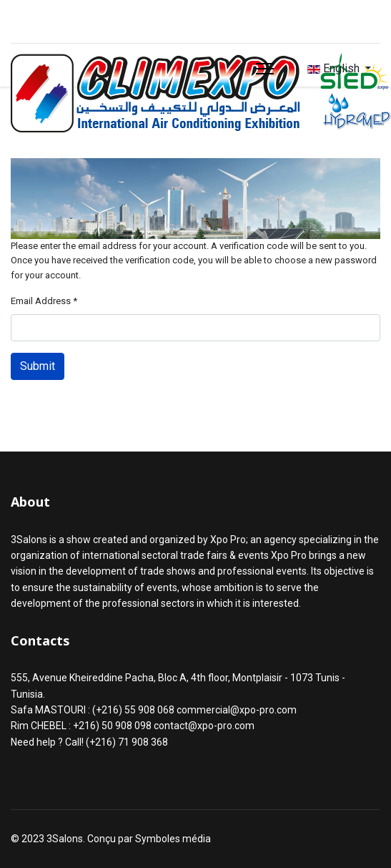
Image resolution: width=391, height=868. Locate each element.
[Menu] (265, 69)
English (333, 68)
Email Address (44, 301)
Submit (38, 366)
